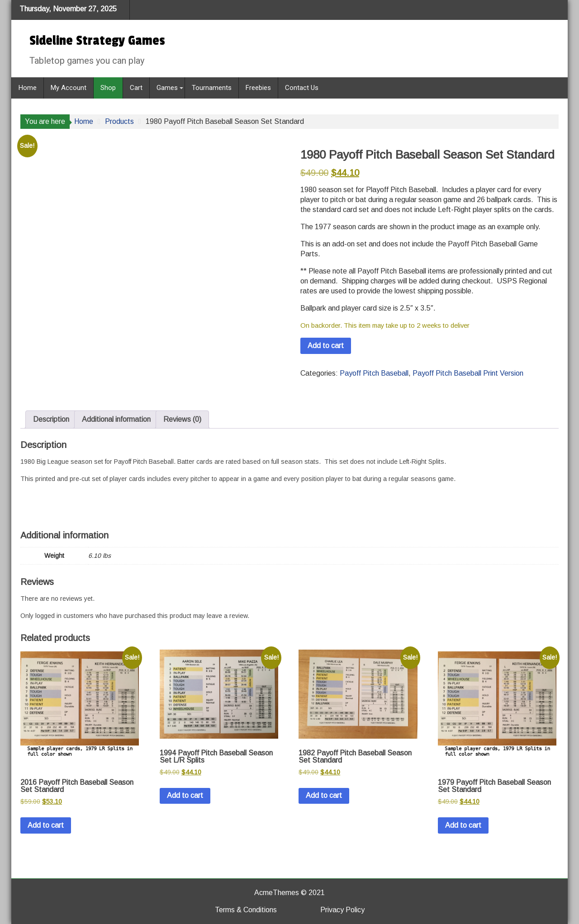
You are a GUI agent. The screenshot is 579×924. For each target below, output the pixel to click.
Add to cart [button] (46, 825)
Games (167, 88)
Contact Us (302, 88)
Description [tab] (51, 419)
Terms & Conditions (246, 910)
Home (28, 88)
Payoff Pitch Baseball (374, 373)
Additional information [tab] (116, 419)
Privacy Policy (342, 910)
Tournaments (212, 88)
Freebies (258, 88)
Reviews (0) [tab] (182, 419)
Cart (136, 88)
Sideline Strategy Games (97, 41)
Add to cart (326, 346)
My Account (69, 88)
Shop (108, 88)
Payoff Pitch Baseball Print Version (468, 373)
